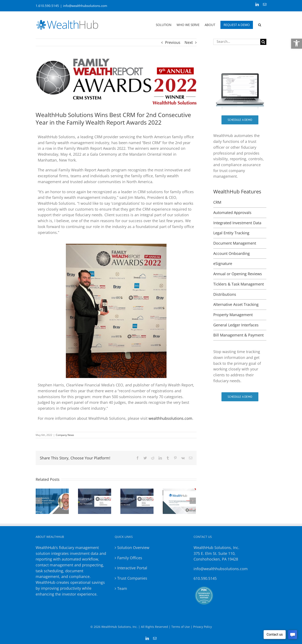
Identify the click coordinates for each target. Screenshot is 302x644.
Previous (173, 42)
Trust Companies (132, 578)
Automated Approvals (232, 212)
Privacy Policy (202, 627)
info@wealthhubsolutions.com (85, 6)
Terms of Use (181, 627)
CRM (217, 202)
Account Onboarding (232, 253)
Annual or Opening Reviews (238, 274)
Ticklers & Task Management (239, 284)
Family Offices (130, 558)
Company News (65, 435)
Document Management (235, 243)
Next (189, 42)
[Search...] (237, 42)
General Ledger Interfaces (236, 325)
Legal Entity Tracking (231, 233)
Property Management (233, 315)
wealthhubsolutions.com (170, 418)
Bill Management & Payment (238, 335)
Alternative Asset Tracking (236, 304)
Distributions (225, 294)
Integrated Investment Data (237, 223)
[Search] (263, 42)
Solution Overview (133, 548)
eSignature (223, 263)
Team (122, 588)
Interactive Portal (132, 568)
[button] (297, 43)
